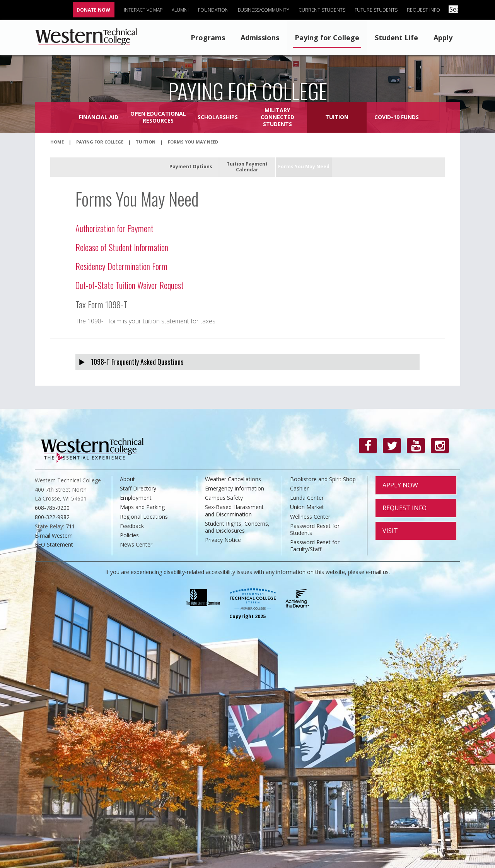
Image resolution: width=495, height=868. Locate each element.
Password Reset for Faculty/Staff (315, 546)
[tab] (247, 362)
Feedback (132, 526)
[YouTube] (416, 446)
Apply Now (400, 485)
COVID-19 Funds (397, 117)
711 (70, 526)
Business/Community (265, 10)
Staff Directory (138, 488)
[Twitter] (392, 446)
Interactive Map (145, 10)
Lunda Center (307, 498)
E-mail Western (54, 536)
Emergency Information (235, 488)
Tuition (337, 117)
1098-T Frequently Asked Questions (137, 362)
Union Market (307, 507)
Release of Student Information (122, 247)
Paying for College (327, 38)
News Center (136, 544)
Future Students (378, 10)
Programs (208, 38)
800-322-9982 (52, 517)
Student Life (396, 38)
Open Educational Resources (158, 117)
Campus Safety (224, 498)
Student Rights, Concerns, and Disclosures (237, 527)
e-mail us (377, 572)
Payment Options (191, 167)
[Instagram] (440, 446)
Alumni (182, 10)
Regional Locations (144, 517)
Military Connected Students (277, 117)
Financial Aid (99, 117)
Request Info (425, 10)
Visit (390, 531)
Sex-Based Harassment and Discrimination (234, 510)
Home (57, 142)
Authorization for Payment (114, 228)
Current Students (323, 10)
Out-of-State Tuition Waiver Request (130, 285)
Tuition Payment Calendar (247, 167)
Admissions (260, 38)
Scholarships (218, 117)
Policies (129, 535)
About (127, 479)
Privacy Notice (223, 540)
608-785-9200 (52, 508)
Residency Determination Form (121, 266)
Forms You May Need (304, 167)
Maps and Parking (142, 507)
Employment (136, 498)
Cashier (299, 488)
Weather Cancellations (233, 479)
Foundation (215, 10)
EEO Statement (54, 544)
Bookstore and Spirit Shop (323, 479)
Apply (443, 38)
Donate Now (95, 10)
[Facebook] (368, 446)
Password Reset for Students (315, 529)
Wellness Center (310, 517)
